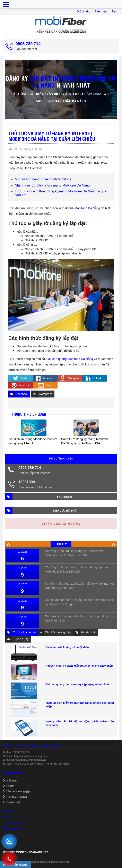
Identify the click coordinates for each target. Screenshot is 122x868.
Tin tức (10, 786)
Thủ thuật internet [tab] (20, 632)
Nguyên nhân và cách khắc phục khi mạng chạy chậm (79, 666)
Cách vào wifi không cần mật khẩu (67, 647)
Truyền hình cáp (13, 823)
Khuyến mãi (13, 802)
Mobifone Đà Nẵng (87, 208)
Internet (8, 817)
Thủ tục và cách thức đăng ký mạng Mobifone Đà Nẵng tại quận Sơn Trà (62, 193)
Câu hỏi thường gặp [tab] (54, 632)
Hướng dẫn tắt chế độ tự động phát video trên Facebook (80, 723)
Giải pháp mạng (12, 829)
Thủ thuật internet (16, 797)
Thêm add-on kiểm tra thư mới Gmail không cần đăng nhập (80, 705)
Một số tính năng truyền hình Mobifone (43, 179)
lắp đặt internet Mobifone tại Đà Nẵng (73, 81)
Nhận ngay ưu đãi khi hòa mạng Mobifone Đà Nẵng (52, 185)
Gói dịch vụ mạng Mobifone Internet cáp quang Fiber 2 (33, 441)
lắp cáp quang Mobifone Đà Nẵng (70, 359)
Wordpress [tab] (41, 394)
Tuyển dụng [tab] (17, 639)
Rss (114, 11)
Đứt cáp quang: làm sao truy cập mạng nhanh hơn (77, 684)
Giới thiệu (83, 11)
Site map (101, 11)
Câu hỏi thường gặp (18, 791)
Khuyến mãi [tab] (84, 632)
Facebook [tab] (18, 394)
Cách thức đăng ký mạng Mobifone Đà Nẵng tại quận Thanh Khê (85, 441)
